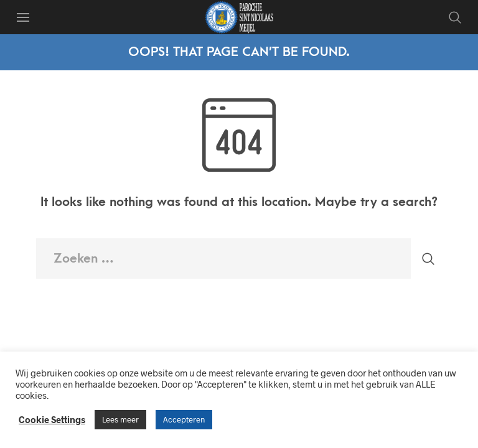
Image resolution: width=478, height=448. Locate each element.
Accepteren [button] (184, 419)
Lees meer (120, 419)
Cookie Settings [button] (52, 419)
